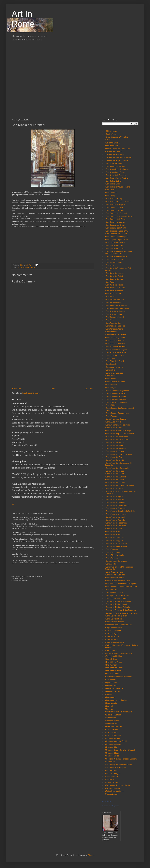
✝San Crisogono (111, 196)
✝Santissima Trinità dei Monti (116, 604)
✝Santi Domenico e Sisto (114, 578)
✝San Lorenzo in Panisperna (116, 256)
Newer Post (17, 389)
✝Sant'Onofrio (110, 379)
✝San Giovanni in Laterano (115, 222)
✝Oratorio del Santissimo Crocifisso (118, 158)
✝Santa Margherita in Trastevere (117, 425)
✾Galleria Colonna (112, 636)
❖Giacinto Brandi (111, 730)
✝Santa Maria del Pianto (114, 442)
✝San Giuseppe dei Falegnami (116, 237)
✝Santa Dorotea (111, 416)
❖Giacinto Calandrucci (113, 732)
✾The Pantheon (111, 665)
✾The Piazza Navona (113, 671)
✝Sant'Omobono (111, 376)
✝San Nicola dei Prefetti (114, 276)
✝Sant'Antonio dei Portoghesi (116, 350)
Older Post (89, 389)
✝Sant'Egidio (110, 358)
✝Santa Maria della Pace (114, 471)
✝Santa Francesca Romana (115, 419)
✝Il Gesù (108, 140)
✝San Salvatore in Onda (114, 302)
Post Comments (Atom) (31, 393)
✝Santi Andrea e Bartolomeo (116, 561)
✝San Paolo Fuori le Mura (115, 288)
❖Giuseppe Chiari (112, 753)
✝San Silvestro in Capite (114, 314)
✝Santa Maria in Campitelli (115, 502)
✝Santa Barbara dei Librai (115, 382)
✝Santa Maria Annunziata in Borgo (118, 431)
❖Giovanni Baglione (112, 738)
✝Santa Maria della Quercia (115, 477)
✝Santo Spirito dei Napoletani (116, 616)
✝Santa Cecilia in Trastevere (116, 402)
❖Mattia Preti (110, 779)
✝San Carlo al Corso (113, 184)
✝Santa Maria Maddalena (114, 538)
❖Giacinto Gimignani (113, 735)
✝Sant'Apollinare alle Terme (115, 352)
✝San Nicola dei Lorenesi (27, 268)
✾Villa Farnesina (111, 680)
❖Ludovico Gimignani (113, 774)
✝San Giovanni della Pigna (115, 219)
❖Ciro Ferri (109, 709)
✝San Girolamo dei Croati (115, 225)
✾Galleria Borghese (112, 634)
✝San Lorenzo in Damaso (115, 243)
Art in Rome (107, 801)
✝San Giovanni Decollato (114, 210)
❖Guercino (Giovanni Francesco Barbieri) (121, 759)
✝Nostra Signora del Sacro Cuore (118, 149)
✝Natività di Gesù (111, 146)
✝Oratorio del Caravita (113, 152)
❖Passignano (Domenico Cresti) (117, 785)
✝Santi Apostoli (111, 564)
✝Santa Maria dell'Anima (114, 451)
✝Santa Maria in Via (112, 532)
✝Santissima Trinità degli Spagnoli (118, 601)
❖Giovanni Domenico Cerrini (116, 741)
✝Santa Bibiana (111, 385)
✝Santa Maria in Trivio (113, 529)
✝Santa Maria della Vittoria (115, 483)
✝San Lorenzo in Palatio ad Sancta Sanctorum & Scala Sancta (118, 252)
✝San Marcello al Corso (114, 262)
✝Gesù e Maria (110, 134)
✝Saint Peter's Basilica (113, 163)
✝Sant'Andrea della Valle (114, 341)
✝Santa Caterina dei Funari (115, 396)
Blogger (91, 855)
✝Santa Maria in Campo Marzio (117, 505)
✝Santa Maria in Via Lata (114, 535)
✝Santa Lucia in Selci (113, 422)
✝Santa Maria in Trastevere (115, 526)
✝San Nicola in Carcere (114, 279)
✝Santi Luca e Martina (113, 590)
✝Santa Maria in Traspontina (116, 523)
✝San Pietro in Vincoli (113, 294)
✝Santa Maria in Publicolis (115, 520)
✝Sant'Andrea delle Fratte (115, 344)
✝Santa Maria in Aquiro (114, 496)
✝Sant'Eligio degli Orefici (114, 361)
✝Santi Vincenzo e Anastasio (116, 598)
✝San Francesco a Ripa (114, 199)
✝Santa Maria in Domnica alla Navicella (120, 511)
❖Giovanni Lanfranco (113, 744)
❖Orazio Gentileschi (112, 782)
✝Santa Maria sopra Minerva (116, 546)
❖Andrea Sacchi (111, 686)
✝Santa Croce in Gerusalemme (117, 413)
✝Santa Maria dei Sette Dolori (116, 437)
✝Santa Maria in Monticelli (115, 517)
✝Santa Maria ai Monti (113, 428)
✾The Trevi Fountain (112, 674)
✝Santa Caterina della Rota (115, 399)
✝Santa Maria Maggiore (114, 540)
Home (53, 389)
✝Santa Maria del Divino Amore (117, 440)
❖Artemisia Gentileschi (114, 691)
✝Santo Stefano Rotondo (114, 622)
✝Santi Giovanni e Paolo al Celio (117, 581)
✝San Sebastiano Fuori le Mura (117, 308)
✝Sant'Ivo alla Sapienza (114, 373)
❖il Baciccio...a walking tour (115, 768)
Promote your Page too (111, 806)
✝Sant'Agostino (111, 332)
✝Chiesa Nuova (111, 131)
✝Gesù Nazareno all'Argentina (116, 137)
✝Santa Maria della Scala (114, 480)
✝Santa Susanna (111, 558)
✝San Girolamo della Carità (115, 228)
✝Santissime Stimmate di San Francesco (120, 610)
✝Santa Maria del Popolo (114, 445)
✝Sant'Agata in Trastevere (115, 326)
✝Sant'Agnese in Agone (114, 329)
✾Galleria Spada (111, 650)
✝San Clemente (111, 193)
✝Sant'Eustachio (111, 364)
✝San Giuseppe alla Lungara (116, 234)
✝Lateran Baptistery (112, 143)
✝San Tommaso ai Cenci (114, 317)
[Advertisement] (35, 80)
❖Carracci (109, 706)
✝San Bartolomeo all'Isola (115, 166)
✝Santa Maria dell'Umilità (114, 460)
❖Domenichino (110, 718)
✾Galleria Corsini (111, 639)
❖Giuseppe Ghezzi (112, 756)
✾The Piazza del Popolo (114, 668)
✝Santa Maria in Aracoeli (114, 499)
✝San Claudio (110, 190)
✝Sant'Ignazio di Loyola (114, 367)
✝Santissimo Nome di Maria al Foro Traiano (121, 613)
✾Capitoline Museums (113, 628)
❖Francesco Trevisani (113, 727)
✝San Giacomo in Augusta (115, 204)
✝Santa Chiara (110, 405)
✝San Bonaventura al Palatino (116, 178)
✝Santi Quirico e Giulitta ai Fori (117, 595)
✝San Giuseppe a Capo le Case (117, 231)
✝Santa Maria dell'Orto (113, 457)
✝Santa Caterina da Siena (115, 393)
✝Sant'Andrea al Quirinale (115, 338)
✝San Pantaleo (110, 282)
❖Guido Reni (110, 762)
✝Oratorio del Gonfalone (114, 155)
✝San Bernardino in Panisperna (117, 169)
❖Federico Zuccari (112, 721)
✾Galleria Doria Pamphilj (114, 642)
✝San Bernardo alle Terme (115, 172)
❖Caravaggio (110, 697)
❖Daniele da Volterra (113, 715)
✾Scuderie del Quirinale (114, 656)
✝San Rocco (110, 297)
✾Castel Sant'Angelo (113, 631)
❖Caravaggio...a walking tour (116, 700)
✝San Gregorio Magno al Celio (116, 240)
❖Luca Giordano (111, 771)
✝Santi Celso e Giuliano (114, 572)
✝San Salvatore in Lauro (114, 300)
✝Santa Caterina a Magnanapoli (117, 391)
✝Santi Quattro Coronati (114, 592)
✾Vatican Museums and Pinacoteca (118, 677)
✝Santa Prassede (111, 549)
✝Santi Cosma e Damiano (115, 575)
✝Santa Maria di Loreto (114, 489)
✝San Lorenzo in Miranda (114, 249)
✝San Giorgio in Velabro (114, 207)
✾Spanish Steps (111, 659)
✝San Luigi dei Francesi (114, 259)
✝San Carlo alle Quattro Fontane (117, 187)
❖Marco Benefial (111, 776)
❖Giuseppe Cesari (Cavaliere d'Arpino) (120, 750)
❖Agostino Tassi (111, 683)
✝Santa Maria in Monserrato (115, 514)
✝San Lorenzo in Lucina (114, 245)
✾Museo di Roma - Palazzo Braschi (118, 653)
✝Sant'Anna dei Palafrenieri (115, 347)
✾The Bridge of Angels (113, 662)
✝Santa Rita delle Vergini (114, 555)
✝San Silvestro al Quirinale (115, 311)
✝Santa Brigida (110, 388)
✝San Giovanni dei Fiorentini (116, 213)
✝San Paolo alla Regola (114, 285)
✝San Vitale (109, 320)
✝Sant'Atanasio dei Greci (114, 355)
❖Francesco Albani (112, 724)
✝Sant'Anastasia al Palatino (115, 335)
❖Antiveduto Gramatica (114, 688)
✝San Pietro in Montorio (114, 291)
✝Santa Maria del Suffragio (115, 448)
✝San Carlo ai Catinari (113, 181)
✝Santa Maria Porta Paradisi (116, 544)
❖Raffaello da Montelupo (114, 791)
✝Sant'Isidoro (110, 370)
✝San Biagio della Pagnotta (115, 175)
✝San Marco (109, 265)
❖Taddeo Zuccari (111, 794)
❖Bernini (108, 694)
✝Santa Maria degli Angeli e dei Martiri (119, 434)
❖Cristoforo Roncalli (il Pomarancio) (118, 712)
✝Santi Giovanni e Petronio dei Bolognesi (121, 584)
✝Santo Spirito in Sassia (114, 619)
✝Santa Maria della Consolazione (117, 468)
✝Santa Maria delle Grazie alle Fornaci (119, 486)
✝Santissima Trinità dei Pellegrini (117, 607)
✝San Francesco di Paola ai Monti (118, 202)
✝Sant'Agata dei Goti (113, 323)
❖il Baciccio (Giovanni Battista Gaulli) (119, 765)
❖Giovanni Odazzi (112, 747)
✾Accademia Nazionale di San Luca (118, 625)
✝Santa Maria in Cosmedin (115, 508)
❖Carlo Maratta (111, 703)
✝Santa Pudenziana (112, 552)
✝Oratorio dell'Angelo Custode (116, 160)
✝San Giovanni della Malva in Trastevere (120, 216)
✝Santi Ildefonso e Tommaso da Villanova (121, 587)
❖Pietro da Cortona (112, 788)
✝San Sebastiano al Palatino (116, 305)
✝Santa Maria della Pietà (114, 474)
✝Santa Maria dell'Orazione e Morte (118, 454)
